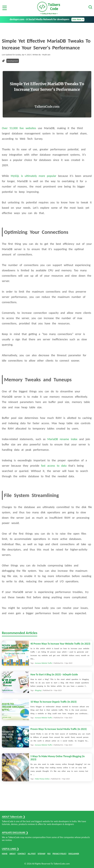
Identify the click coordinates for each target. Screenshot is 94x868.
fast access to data (54, 466)
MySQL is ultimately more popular (34, 176)
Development (13, 61)
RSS (49, 854)
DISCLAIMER (74, 854)
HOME (5, 854)
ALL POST (32, 854)
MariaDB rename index (62, 439)
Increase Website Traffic (44, 663)
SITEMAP (42, 854)
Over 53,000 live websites (19, 128)
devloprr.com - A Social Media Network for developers (47, 20)
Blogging (38, 690)
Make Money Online (42, 779)
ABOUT (13, 854)
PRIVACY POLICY (59, 854)
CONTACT (22, 854)
